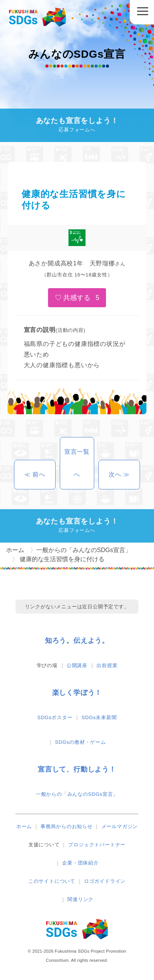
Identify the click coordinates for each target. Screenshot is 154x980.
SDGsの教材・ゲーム (80, 742)
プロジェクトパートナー (97, 845)
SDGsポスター (55, 717)
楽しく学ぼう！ (77, 693)
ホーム (24, 826)
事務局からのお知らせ (67, 826)
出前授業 (107, 665)
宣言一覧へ (77, 463)
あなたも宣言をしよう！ (77, 125)
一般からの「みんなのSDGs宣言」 (77, 794)
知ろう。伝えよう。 (77, 641)
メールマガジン (120, 826)
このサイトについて (52, 881)
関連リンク (80, 899)
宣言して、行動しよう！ (77, 769)
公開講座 (77, 665)
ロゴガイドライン (105, 881)
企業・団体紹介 (80, 863)
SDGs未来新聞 (99, 717)
